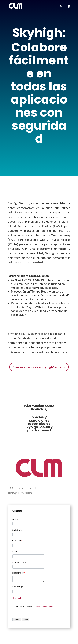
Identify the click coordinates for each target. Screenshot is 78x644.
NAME (16, 519)
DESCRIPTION (19, 573)
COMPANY (17, 541)
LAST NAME (18, 530)
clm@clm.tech (20, 493)
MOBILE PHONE (20, 562)
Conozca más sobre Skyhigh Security (39, 367)
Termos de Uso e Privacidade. (46, 606)
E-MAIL (16, 551)
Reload (17, 598)
